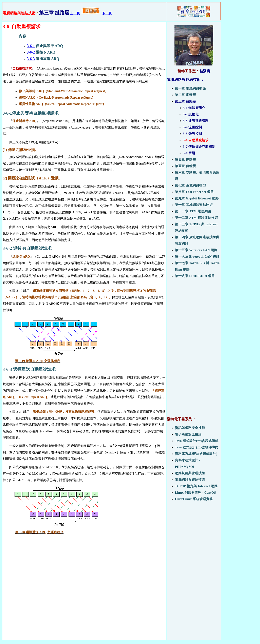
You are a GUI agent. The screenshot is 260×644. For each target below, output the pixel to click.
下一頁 (107, 13)
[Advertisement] (194, 350)
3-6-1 (31, 46)
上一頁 (75, 13)
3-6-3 (31, 59)
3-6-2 (31, 52)
